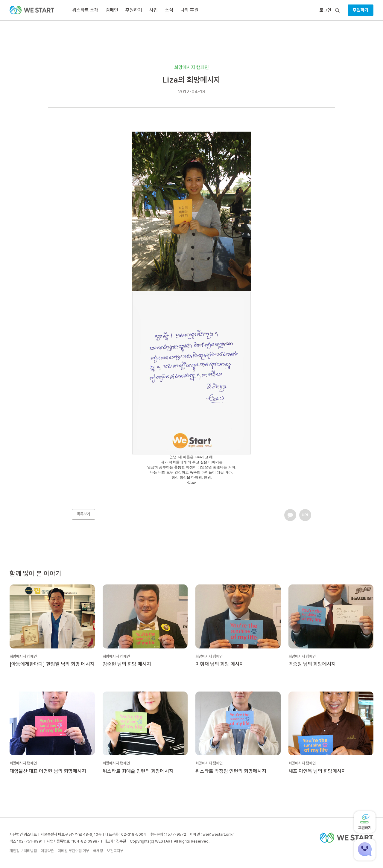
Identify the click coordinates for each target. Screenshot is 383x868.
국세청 (98, 851)
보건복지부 (115, 851)
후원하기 (361, 10)
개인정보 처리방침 (23, 851)
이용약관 (47, 851)
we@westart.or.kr (218, 834)
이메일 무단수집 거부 (73, 851)
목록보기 (83, 514)
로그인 (325, 10)
